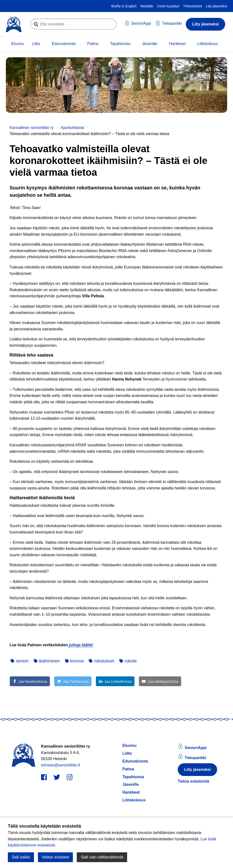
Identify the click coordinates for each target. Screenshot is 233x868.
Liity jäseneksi (216, 6)
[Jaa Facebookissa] (30, 681)
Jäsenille (150, 44)
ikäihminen (47, 661)
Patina (93, 44)
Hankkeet (177, 44)
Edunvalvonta (64, 44)
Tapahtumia (120, 44)
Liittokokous (208, 44)
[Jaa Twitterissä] (73, 681)
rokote (128, 661)
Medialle (147, 6)
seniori (20, 661)
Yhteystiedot (193, 6)
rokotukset (101, 661)
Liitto (36, 44)
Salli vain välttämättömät (102, 857)
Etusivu (18, 44)
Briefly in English (124, 6)
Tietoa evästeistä (194, 781)
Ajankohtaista (72, 128)
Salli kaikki (21, 857)
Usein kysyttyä (168, 6)
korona (74, 661)
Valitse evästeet (55, 857)
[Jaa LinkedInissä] (115, 681)
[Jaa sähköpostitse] (160, 681)
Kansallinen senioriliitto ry (32, 128)
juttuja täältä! (80, 645)
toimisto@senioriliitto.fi (61, 765)
